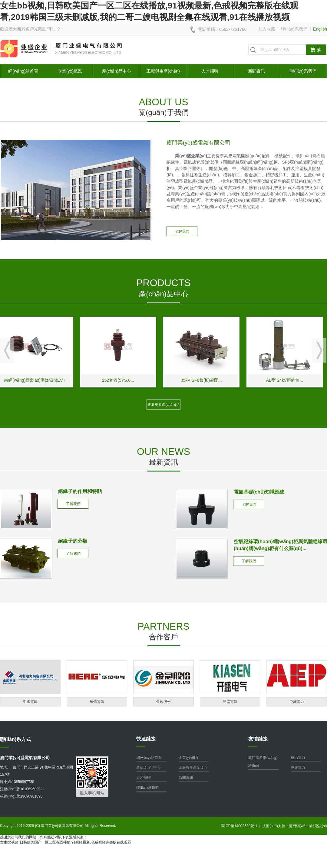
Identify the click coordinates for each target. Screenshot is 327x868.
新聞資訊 (256, 71)
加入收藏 (267, 29)
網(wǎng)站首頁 (23, 71)
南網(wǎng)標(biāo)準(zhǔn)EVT (38, 380)
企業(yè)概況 (70, 71)
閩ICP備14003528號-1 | (242, 826)
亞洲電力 (297, 702)
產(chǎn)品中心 (117, 71)
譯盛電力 (298, 768)
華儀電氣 (97, 702)
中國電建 (30, 702)
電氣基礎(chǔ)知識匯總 (259, 492)
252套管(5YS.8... (121, 380)
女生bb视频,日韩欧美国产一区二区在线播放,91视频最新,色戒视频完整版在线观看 (66, 842)
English (320, 29)
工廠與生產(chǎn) (163, 71)
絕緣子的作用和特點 (80, 491)
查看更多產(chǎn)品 (163, 405)
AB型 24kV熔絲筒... (288, 380)
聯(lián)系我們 (294, 29)
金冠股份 (163, 702)
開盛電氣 (230, 702)
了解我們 (182, 231)
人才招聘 (210, 71)
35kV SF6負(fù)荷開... (205, 380)
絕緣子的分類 (73, 541)
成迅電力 (298, 758)
